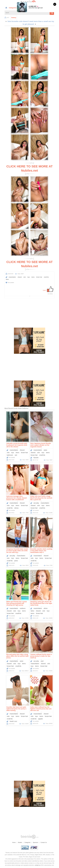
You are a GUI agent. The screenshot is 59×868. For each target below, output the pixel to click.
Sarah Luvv (13, 721)
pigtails (40, 719)
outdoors (23, 608)
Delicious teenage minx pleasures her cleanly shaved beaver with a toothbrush (17, 498)
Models (20, 842)
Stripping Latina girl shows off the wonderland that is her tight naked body (41, 603)
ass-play (36, 503)
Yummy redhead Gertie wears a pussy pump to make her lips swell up (41, 656)
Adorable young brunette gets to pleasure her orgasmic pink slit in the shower (17, 445)
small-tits (42, 455)
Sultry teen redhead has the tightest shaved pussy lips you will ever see (41, 709)
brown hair (39, 277)
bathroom (10, 455)
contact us (38, 865)
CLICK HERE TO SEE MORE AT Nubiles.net (29, 168)
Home (14, 842)
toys (29, 277)
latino (32, 611)
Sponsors (36, 842)
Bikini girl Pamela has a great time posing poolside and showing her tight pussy (17, 603)
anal (42, 661)
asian (45, 450)
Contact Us (44, 842)
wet (16, 455)
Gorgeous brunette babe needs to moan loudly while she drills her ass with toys (17, 551)
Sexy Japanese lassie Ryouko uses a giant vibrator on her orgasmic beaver (41, 445)
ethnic (46, 608)
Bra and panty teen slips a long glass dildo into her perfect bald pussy (17, 656)
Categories (14, 8)
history (14, 18)
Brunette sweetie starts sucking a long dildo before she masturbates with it (41, 551)
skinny (16, 508)
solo (25, 277)
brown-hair (24, 453)
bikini (7, 279)
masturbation (12, 277)
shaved (20, 277)
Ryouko (36, 458)
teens (33, 277)
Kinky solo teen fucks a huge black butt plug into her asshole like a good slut (41, 498)
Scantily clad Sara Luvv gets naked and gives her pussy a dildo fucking (16, 709)
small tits (46, 277)
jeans (16, 561)
